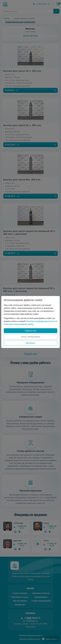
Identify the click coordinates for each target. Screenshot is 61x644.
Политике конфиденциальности (41, 321)
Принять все (30, 331)
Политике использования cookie (18, 324)
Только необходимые (30, 337)
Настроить (30, 343)
